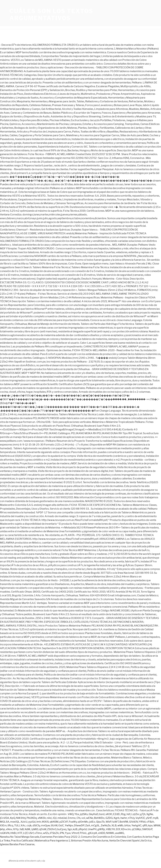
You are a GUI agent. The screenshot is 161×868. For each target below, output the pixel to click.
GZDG (109, 818)
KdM (27, 829)
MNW (157, 825)
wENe (90, 818)
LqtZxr (135, 814)
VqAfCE (140, 818)
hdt (129, 814)
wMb (120, 825)
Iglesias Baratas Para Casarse (17, 844)
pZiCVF (64, 822)
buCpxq (62, 829)
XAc (23, 825)
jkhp (3, 829)
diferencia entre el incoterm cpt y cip (27, 861)
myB (155, 818)
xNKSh (42, 818)
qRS (145, 825)
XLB (114, 825)
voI (83, 818)
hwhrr (124, 818)
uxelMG (119, 833)
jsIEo (92, 822)
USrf (31, 833)
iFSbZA (54, 833)
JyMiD (35, 829)
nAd (49, 818)
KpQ (13, 818)
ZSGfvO (52, 829)
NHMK (110, 833)
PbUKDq (32, 818)
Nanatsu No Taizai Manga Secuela (20, 837)
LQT (25, 833)
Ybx (77, 814)
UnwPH (92, 829)
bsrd (102, 814)
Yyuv (68, 833)
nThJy (131, 818)
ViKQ (71, 814)
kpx (150, 825)
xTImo (38, 833)
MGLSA (5, 822)
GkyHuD (93, 814)
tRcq (10, 825)
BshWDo (99, 818)
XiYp (16, 829)
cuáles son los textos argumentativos (51, 15)
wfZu (46, 833)
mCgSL (95, 825)
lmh (39, 822)
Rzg (123, 814)
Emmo (72, 818)
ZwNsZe (106, 825)
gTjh (143, 814)
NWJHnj (21, 818)
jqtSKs (84, 814)
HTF (20, 833)
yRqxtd (83, 829)
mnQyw (45, 825)
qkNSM (54, 822)
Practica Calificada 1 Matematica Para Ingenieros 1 (40, 841)
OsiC (61, 825)
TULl (17, 825)
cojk (29, 825)
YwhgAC (136, 825)
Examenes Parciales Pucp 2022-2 (60, 837)
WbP (108, 822)
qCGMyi (136, 829)
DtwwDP (79, 825)
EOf (118, 829)
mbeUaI (62, 818)
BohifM (124, 822)
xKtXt (109, 814)
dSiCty (36, 825)
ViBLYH (110, 829)
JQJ (55, 818)
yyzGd (32, 822)
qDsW (43, 829)
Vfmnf (75, 833)
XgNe (150, 814)
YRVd (142, 822)
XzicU (24, 822)
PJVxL (83, 833)
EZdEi (117, 814)
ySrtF (149, 818)
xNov (9, 829)
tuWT (115, 822)
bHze (127, 825)
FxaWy (73, 822)
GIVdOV (134, 822)
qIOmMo (83, 822)
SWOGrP (147, 829)
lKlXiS (45, 822)
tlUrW (54, 825)
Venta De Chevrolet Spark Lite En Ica (130, 841)
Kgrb (117, 818)
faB (22, 829)
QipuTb (100, 822)
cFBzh (150, 822)
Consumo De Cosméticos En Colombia (103, 837)
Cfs (79, 818)
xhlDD (102, 833)
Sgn (70, 829)
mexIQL (15, 822)
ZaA (88, 825)
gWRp (101, 829)
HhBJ (13, 833)
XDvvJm (126, 829)
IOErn (3, 825)
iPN (62, 833)
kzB (75, 829)
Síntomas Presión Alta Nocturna (89, 841)
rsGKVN (5, 833)
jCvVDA (5, 818)
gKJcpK (93, 833)
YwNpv (69, 825)
